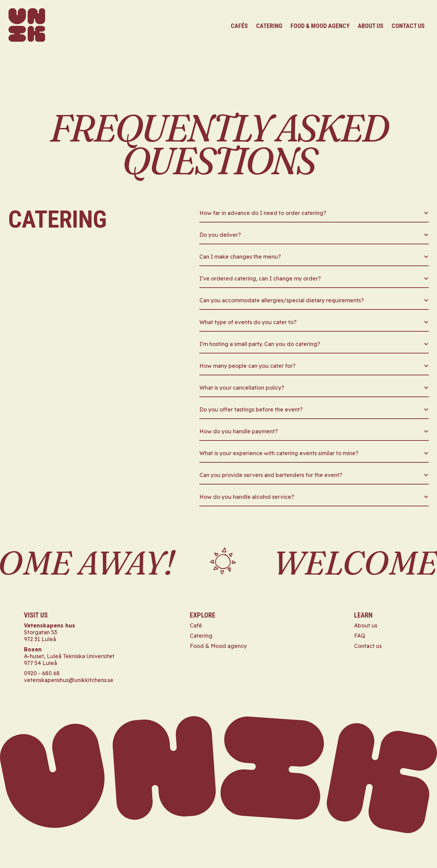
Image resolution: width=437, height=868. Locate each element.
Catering (201, 636)
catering (269, 26)
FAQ (360, 636)
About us (371, 26)
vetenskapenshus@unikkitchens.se (69, 680)
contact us (408, 26)
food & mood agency (320, 26)
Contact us (368, 646)
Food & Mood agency (218, 646)
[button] (314, 215)
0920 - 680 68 (42, 673)
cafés (239, 26)
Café (196, 625)
